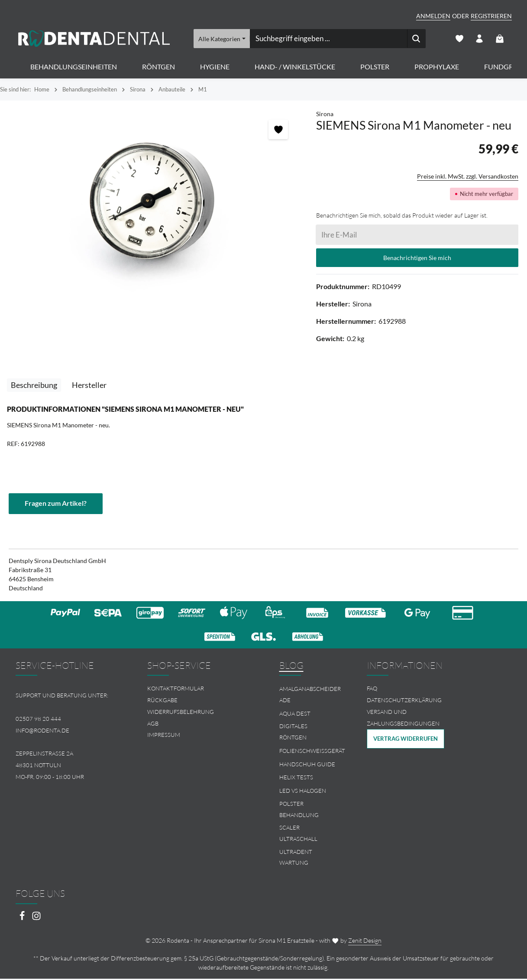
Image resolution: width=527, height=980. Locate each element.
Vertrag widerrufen (406, 740)
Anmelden (433, 16)
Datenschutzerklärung (404, 701)
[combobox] (328, 39)
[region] (154, 204)
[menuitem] (197, 690)
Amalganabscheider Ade (310, 696)
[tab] (34, 386)
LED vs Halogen (303, 792)
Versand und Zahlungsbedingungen (403, 719)
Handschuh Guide (307, 765)
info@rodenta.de (42, 731)
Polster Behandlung (299, 811)
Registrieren (491, 16)
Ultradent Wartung (296, 859)
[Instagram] (36, 919)
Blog (291, 666)
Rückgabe (162, 701)
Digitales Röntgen (293, 733)
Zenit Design (365, 942)
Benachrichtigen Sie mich (417, 259)
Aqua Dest (295, 714)
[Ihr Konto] (479, 39)
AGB (153, 724)
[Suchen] (416, 39)
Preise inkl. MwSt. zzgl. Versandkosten (468, 177)
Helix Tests (296, 778)
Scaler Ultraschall (298, 834)
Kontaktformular (176, 690)
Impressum (164, 736)
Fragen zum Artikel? (56, 504)
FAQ (372, 690)
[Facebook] (23, 919)
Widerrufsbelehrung (181, 713)
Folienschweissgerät (312, 752)
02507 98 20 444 (38, 720)
